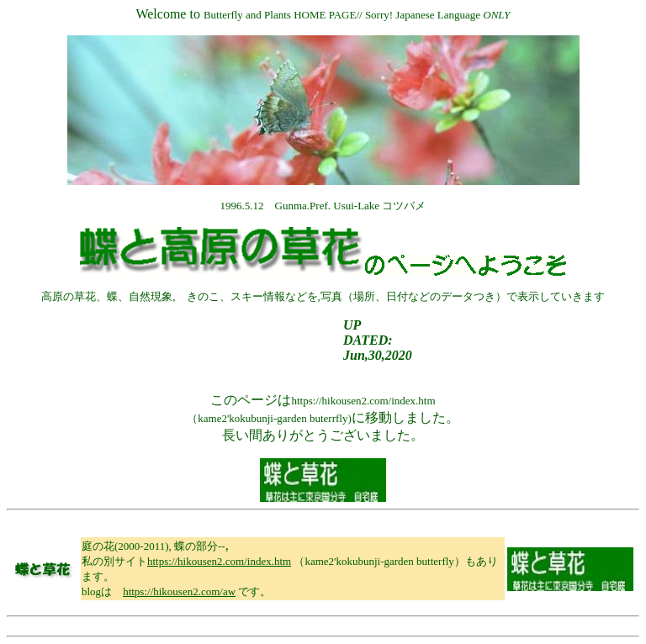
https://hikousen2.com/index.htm (219, 561)
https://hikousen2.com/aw (179, 591)
